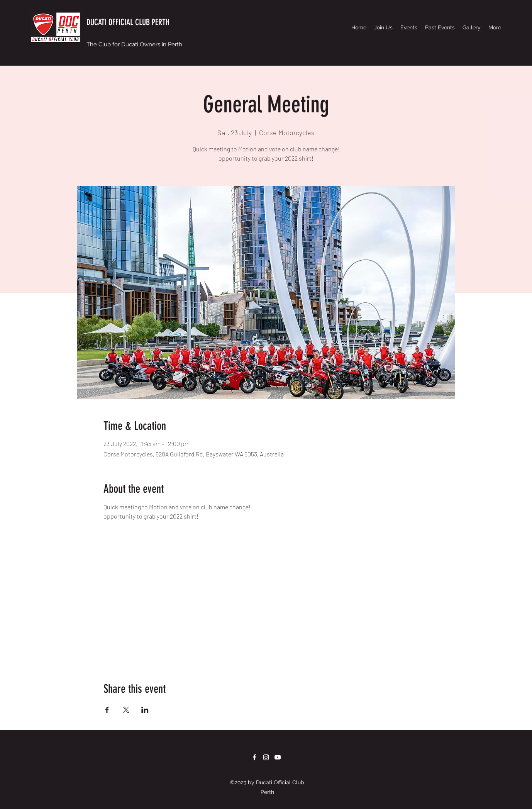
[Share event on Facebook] (107, 710)
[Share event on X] (126, 710)
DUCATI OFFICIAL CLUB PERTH (128, 22)
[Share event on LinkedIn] (145, 710)
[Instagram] (266, 757)
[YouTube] (278, 757)
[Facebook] (254, 757)
